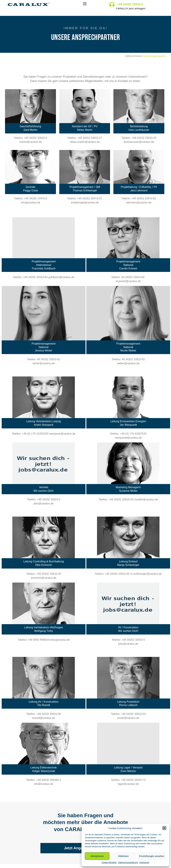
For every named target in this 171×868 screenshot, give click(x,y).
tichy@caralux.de (60, 640)
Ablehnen (123, 856)
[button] (164, 828)
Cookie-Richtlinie (109, 863)
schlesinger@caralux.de (85, 203)
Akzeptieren (97, 856)
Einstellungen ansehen (152, 856)
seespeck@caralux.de (62, 434)
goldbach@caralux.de (61, 277)
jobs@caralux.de (44, 503)
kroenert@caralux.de (128, 281)
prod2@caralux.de (128, 718)
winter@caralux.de (44, 363)
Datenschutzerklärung (128, 863)
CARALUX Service (133, 56)
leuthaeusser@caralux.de (139, 142)
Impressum (144, 863)
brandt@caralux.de (44, 718)
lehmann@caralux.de (139, 203)
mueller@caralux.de (146, 499)
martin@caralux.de (30, 142)
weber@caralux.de (128, 363)
